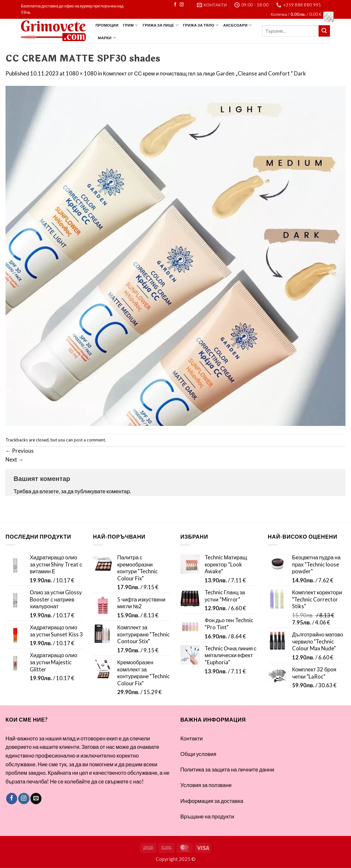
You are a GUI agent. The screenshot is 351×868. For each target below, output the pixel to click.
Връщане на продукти (207, 817)
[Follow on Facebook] (175, 5)
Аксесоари (237, 25)
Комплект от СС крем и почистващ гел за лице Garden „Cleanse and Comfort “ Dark (204, 74)
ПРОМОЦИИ (107, 25)
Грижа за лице (161, 25)
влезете (49, 491)
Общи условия (198, 754)
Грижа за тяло (201, 25)
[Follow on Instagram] (182, 5)
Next (15, 460)
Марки (107, 38)
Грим (131, 25)
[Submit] (324, 31)
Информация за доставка (212, 801)
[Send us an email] (36, 799)
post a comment (89, 440)
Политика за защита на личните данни (227, 770)
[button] (300, 14)
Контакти (192, 738)
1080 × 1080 (81, 74)
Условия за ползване (206, 785)
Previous (20, 451)
